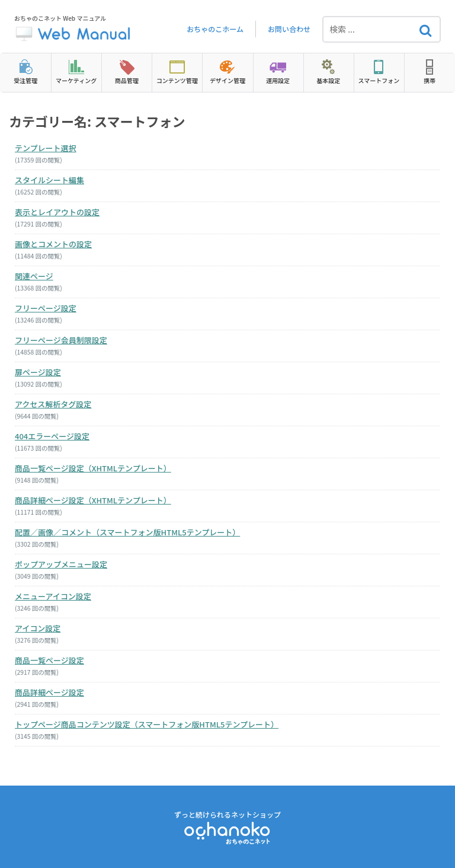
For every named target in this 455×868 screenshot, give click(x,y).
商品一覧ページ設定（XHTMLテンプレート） (93, 468)
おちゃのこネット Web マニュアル (73, 29)
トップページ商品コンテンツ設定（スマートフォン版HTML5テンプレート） (147, 724)
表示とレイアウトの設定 (57, 212)
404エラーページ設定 (52, 436)
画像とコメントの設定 (53, 244)
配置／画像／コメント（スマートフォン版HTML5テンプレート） (127, 532)
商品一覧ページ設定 (49, 660)
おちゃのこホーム (215, 29)
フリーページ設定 (46, 308)
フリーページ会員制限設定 (61, 340)
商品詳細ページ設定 (49, 692)
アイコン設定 (38, 628)
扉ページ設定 (38, 372)
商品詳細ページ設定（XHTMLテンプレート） (93, 500)
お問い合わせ (289, 29)
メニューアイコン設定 (53, 596)
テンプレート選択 (46, 148)
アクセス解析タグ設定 (53, 404)
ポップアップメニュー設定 (61, 564)
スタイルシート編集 (49, 180)
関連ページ (34, 276)
